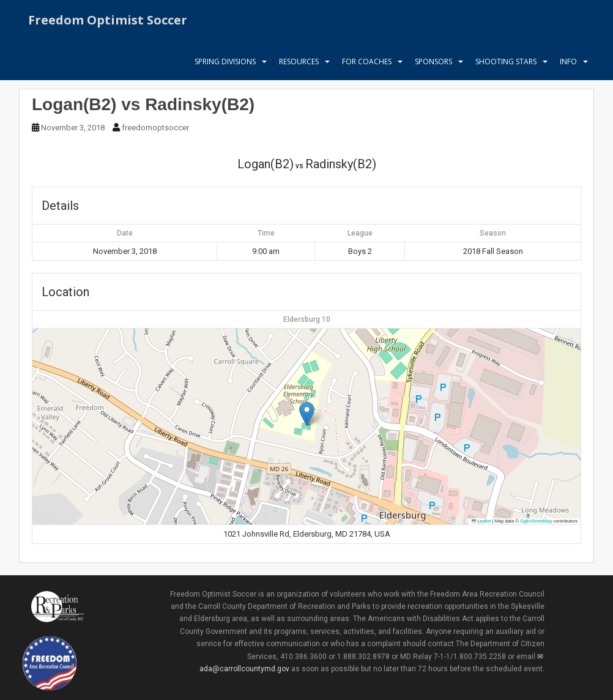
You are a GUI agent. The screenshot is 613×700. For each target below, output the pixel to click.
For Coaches (367, 64)
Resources (299, 64)
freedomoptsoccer (155, 128)
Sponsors (433, 64)
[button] (307, 414)
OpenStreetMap (536, 521)
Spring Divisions (225, 64)
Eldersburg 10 (307, 319)
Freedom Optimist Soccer (108, 21)
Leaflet (481, 521)
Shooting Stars (506, 64)
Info (568, 64)
